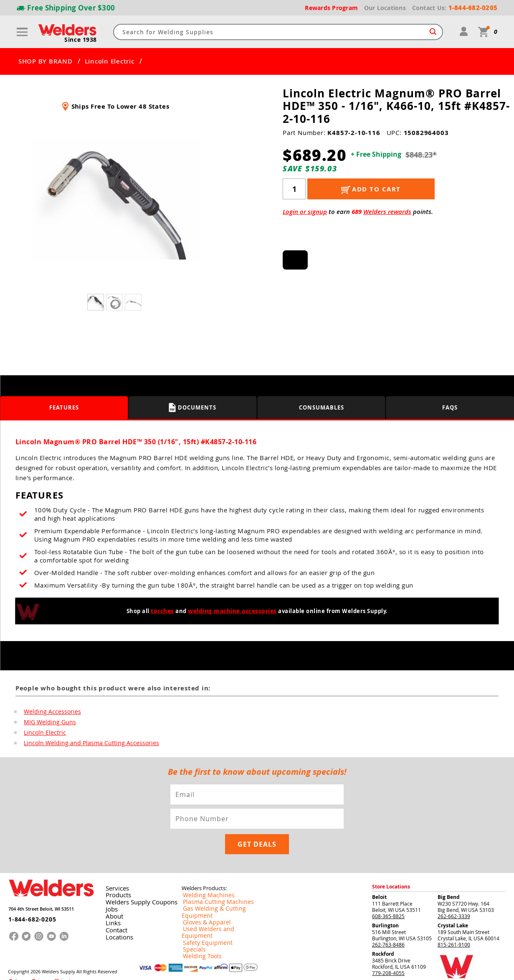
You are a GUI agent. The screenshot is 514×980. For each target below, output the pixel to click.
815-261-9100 (454, 921)
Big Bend (449, 873)
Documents (193, 407)
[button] (209, 202)
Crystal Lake (453, 902)
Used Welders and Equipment (216, 898)
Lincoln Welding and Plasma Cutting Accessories (83, 744)
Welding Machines (203, 871)
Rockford (383, 930)
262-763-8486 (388, 921)
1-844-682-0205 (27, 891)
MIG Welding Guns (47, 723)
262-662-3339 (454, 892)
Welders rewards (387, 212)
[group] (116, 200)
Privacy (32, 954)
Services (114, 864)
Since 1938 (81, 40)
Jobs (110, 884)
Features (64, 407)
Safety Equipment (202, 904)
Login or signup (305, 212)
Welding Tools (198, 918)
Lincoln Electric (110, 61)
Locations (116, 911)
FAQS (450, 407)
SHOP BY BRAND (46, 61)
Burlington (385, 902)
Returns (16, 954)
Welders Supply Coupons (135, 878)
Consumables (321, 407)
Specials (191, 911)
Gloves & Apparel (202, 891)
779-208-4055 (388, 949)
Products (116, 871)
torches (165, 611)
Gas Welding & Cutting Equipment (221, 884)
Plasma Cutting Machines (211, 878)
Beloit (379, 873)
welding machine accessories (232, 611)
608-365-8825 (388, 892)
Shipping (48, 954)
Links (111, 898)
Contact (114, 904)
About (112, 891)
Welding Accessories (49, 712)
